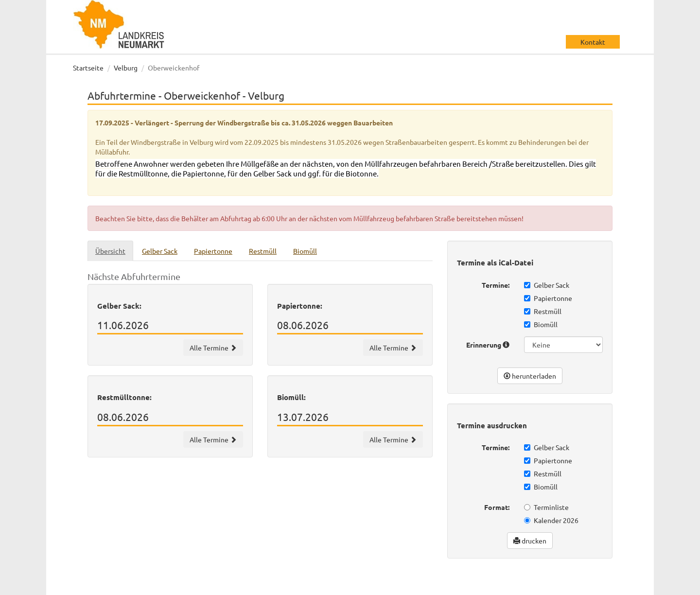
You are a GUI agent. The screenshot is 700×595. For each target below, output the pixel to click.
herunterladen (530, 376)
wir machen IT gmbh (383, 585)
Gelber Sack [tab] (160, 251)
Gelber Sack (547, 285)
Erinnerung (488, 345)
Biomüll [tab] (305, 251)
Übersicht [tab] (110, 251)
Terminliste (546, 507)
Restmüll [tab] (263, 251)
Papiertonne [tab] (213, 251)
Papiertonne (548, 298)
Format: (497, 507)
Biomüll (541, 324)
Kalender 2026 (551, 520)
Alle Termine (213, 348)
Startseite (88, 68)
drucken (530, 541)
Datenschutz (554, 585)
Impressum (601, 585)
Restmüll (543, 311)
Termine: (496, 285)
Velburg (126, 68)
